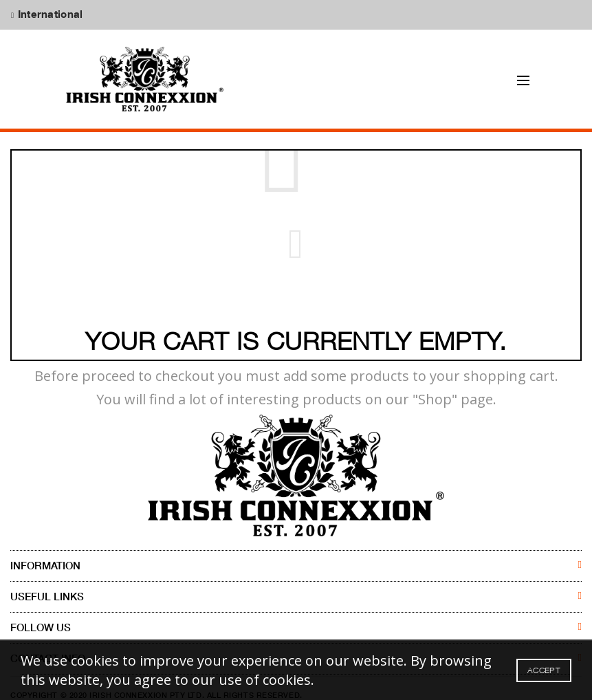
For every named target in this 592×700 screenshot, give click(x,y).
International (48, 14)
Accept (544, 670)
